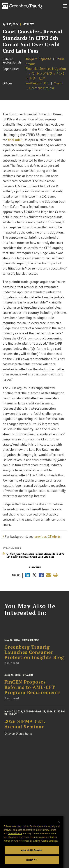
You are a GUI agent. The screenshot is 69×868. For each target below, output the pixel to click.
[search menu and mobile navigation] (66, 6)
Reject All (32, 863)
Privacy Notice (49, 833)
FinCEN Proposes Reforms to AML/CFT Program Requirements (33, 689)
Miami (58, 83)
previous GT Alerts (47, 537)
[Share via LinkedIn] (27, 575)
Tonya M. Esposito (38, 59)
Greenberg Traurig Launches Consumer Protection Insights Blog (34, 655)
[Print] (55, 575)
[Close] (59, 825)
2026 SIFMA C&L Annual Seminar (25, 726)
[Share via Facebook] (41, 575)
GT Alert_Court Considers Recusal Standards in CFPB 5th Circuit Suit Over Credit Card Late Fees (35, 555)
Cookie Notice (15, 837)
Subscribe (35, 567)
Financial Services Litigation (46, 69)
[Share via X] (34, 575)
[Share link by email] (48, 575)
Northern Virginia (42, 88)
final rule (14, 140)
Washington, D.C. (37, 83)
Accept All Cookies (32, 854)
